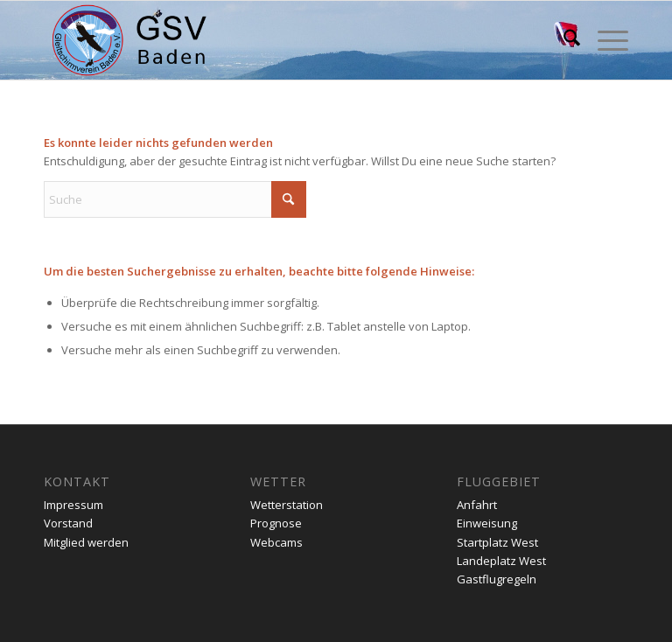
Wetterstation (287, 505)
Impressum (73, 505)
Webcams (276, 542)
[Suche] (563, 40)
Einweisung (487, 523)
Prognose (276, 523)
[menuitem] (563, 40)
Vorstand (68, 523)
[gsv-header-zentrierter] (129, 40)
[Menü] (604, 40)
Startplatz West (497, 542)
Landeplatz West (501, 561)
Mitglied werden (86, 542)
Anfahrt (477, 505)
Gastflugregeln (497, 579)
